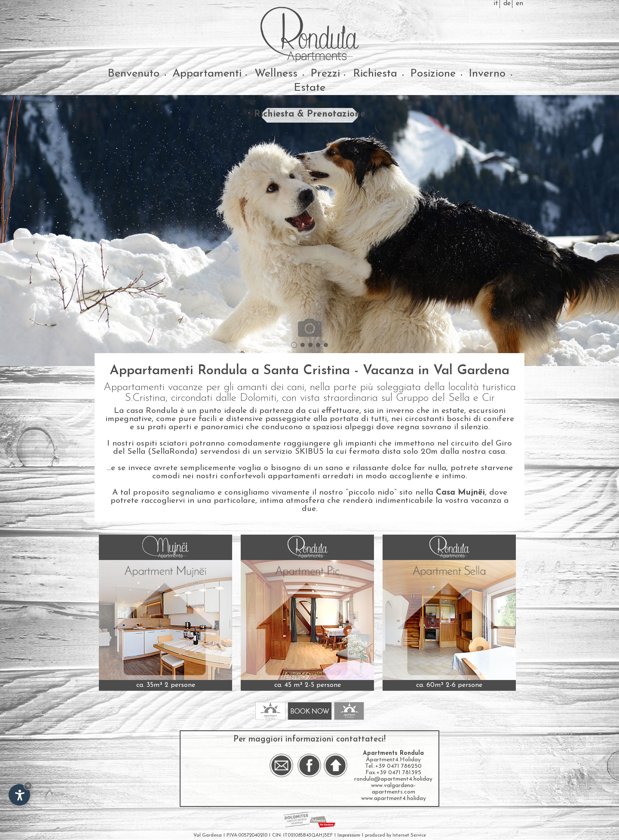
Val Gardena (208, 835)
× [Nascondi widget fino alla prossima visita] (28, 786)
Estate (309, 88)
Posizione (433, 74)
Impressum (349, 835)
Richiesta (375, 74)
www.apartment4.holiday (394, 798)
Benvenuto (133, 74)
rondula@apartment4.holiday (393, 779)
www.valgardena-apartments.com (393, 789)
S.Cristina (145, 398)
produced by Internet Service (395, 835)
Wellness (276, 74)
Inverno (487, 74)
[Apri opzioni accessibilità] (19, 795)
